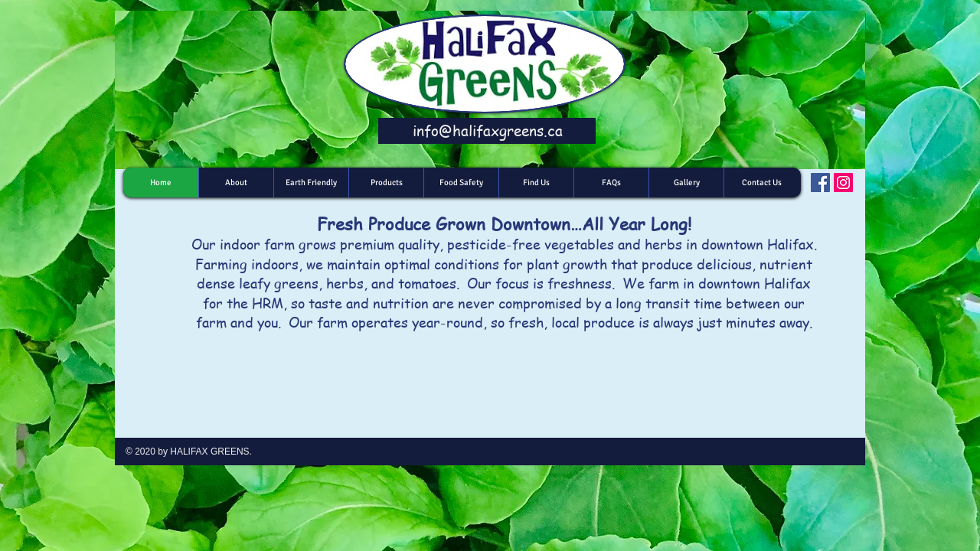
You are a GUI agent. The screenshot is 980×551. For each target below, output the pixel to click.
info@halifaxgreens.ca (488, 131)
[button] (386, 183)
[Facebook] (820, 183)
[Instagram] (843, 183)
